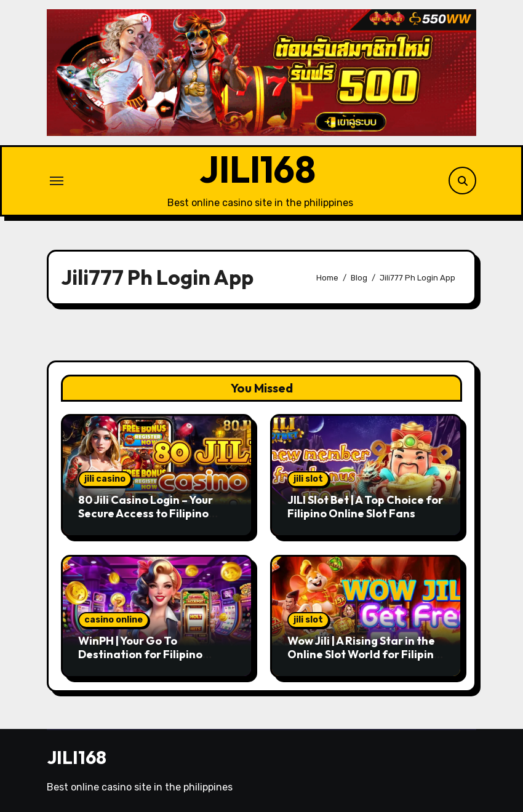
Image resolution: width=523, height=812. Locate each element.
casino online (114, 620)
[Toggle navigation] (57, 181)
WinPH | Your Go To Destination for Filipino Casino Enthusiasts (140, 654)
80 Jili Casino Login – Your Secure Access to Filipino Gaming (146, 513)
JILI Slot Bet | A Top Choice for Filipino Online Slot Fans (365, 507)
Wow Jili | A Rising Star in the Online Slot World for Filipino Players (364, 654)
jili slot (308, 479)
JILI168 (258, 169)
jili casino (105, 479)
